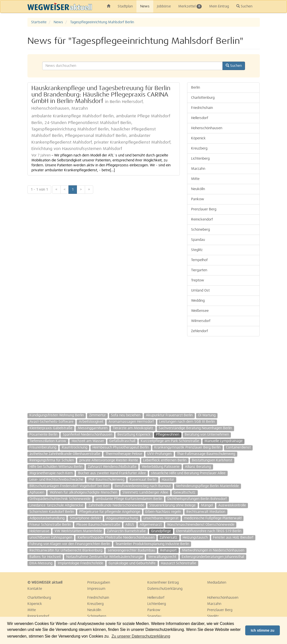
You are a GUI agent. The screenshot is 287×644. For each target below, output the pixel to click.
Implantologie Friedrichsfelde (81, 563)
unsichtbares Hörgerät (161, 518)
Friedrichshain (202, 108)
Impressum (96, 589)
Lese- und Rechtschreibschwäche (56, 480)
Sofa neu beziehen (126, 415)
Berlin (196, 88)
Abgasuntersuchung (122, 518)
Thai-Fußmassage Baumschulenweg (206, 454)
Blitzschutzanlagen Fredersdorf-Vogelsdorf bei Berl (69, 486)
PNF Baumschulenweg (106, 480)
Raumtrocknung (75, 447)
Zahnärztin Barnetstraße (126, 531)
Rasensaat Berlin (143, 480)
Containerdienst (238, 447)
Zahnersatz (168, 538)
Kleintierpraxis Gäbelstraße (51, 428)
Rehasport (168, 550)
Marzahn (198, 169)
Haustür (168, 480)
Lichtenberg (200, 159)
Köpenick (198, 138)
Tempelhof (199, 260)
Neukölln (198, 189)
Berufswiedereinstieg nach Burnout (143, 486)
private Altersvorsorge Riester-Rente (109, 460)
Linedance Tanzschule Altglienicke (56, 505)
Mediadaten (217, 583)
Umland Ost (200, 291)
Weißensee (200, 311)
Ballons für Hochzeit (45, 557)
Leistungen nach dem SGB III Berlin (187, 422)
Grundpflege (161, 531)
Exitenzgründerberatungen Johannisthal (213, 557)
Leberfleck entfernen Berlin (165, 460)
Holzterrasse (39, 531)
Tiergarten (199, 270)
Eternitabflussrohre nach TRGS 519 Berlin (209, 531)
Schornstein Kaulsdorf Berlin (52, 512)
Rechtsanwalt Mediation (206, 512)
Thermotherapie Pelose (124, 454)
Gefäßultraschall (122, 441)
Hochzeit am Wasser (88, 441)
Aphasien (37, 493)
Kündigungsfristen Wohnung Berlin (57, 415)
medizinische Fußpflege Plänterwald (213, 518)
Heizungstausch (195, 538)
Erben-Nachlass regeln (163, 512)
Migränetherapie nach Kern (51, 473)
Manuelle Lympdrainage (223, 441)
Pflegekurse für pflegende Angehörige (110, 512)
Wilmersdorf (201, 321)
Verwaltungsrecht (162, 557)
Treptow (198, 280)
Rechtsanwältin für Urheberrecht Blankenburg (66, 550)
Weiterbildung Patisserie (161, 467)
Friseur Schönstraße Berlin (50, 525)
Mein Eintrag (219, 6)
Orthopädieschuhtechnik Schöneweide (60, 499)
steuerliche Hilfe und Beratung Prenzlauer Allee (188, 473)
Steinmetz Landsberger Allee (145, 493)
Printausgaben (99, 583)
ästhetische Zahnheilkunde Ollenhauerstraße (65, 454)
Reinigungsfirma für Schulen (52, 460)
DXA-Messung (41, 563)
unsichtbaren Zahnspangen (51, 538)
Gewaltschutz (185, 493)
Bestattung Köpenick (134, 435)
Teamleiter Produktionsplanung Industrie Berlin (152, 544)
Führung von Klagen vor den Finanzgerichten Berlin (70, 544)
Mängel (207, 505)
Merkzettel (190, 6)
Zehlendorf (199, 331)
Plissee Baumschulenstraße (98, 525)
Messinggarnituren (93, 428)
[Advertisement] (223, 372)
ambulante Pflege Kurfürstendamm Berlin (129, 499)
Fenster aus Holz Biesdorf (233, 538)
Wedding (198, 301)
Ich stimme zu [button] (263, 630)
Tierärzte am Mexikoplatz (133, 428)
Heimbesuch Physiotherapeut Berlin (121, 447)
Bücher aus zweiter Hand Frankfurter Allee (112, 473)
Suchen (244, 6)
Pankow (198, 199)
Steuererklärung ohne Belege (172, 505)
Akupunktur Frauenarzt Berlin (169, 415)
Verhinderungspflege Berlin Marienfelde (207, 486)
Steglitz (197, 250)
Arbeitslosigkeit (91, 422)
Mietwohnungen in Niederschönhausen (213, 550)
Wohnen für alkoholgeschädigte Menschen (83, 493)
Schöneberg (200, 230)
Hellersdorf (200, 118)
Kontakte (35, 589)
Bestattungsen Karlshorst (212, 460)
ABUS (130, 525)
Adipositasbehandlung (47, 518)
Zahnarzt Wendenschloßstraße (112, 467)
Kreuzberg (199, 149)
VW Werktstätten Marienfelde (78, 531)
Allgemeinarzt (151, 525)
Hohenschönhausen (207, 128)
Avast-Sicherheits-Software (51, 422)
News (145, 6)
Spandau (198, 240)
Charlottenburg (203, 98)
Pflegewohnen (168, 435)
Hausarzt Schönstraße (178, 563)
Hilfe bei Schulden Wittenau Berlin (56, 467)
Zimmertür (98, 415)
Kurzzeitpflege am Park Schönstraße (170, 441)
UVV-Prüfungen (159, 454)
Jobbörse (164, 6)
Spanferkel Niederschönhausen (88, 435)
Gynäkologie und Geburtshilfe (132, 563)
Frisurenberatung (43, 447)
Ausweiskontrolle (232, 505)
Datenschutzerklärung (165, 589)
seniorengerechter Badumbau (131, 550)
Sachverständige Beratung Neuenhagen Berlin (195, 428)
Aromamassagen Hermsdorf (131, 422)
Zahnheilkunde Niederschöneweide (116, 505)
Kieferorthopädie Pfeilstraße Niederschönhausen (116, 538)
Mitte (195, 179)
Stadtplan (125, 6)
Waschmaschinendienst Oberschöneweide (201, 525)
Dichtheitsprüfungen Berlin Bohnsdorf (197, 499)
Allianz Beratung (198, 467)
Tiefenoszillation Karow (48, 441)
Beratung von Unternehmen (207, 435)
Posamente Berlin (43, 435)
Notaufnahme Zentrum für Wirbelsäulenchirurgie (105, 557)
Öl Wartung (207, 415)
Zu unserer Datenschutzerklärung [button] (141, 636)
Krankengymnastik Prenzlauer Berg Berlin (187, 447)
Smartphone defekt (85, 518)
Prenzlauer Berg (204, 209)
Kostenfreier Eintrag (163, 583)
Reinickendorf (202, 220)
